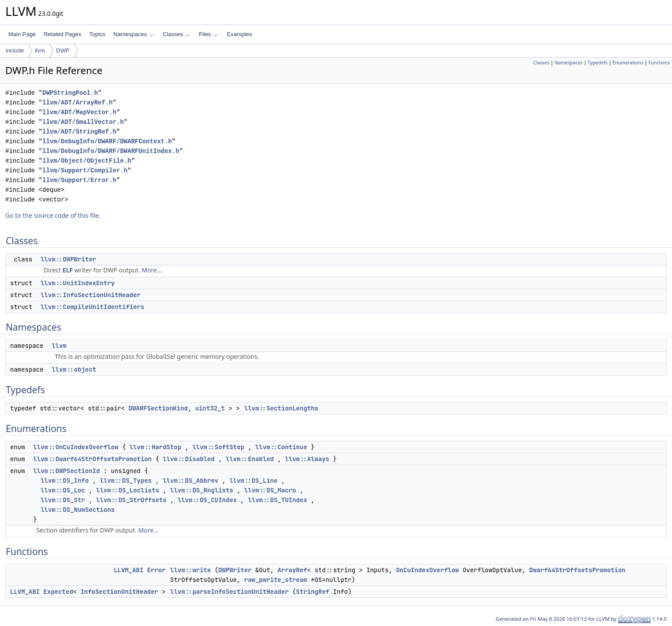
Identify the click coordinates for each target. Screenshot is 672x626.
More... (152, 270)
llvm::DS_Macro (270, 490)
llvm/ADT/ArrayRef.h (78, 102)
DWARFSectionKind (158, 408)
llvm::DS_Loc (63, 490)
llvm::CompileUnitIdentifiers (92, 307)
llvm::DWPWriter (68, 259)
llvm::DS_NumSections (78, 510)
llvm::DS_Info (65, 481)
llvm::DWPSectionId (66, 471)
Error (156, 570)
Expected (58, 592)
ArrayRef (292, 570)
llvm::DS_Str (63, 500)
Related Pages (62, 34)
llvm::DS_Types (126, 481)
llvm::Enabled (250, 459)
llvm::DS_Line (254, 481)
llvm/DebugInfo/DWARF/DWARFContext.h (107, 141)
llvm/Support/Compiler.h (85, 170)
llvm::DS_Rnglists (202, 490)
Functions (659, 63)
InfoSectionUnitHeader (119, 592)
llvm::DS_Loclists (128, 490)
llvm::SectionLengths (281, 408)
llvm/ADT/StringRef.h (79, 132)
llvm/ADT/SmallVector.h (83, 122)
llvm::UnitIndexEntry (78, 283)
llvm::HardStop (156, 447)
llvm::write (190, 570)
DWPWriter (235, 570)
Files (208, 34)
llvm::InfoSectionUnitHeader (91, 295)
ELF (68, 270)
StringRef (313, 592)
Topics (97, 34)
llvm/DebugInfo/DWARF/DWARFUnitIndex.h (111, 151)
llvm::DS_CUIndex (207, 500)
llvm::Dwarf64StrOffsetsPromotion (92, 459)
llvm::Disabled (189, 459)
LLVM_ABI (128, 570)
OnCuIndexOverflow (428, 570)
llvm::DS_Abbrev (190, 481)
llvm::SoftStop (219, 447)
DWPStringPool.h (70, 93)
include (15, 50)
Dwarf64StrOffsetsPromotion (577, 570)
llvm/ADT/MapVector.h (79, 112)
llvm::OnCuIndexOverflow (76, 447)
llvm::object (74, 369)
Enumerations (628, 63)
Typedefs (598, 63)
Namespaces (133, 34)
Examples (239, 34)
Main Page (22, 34)
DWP (63, 50)
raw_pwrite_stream (276, 580)
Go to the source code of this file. (53, 215)
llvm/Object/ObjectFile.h (87, 161)
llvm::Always (307, 459)
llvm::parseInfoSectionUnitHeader (229, 592)
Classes (176, 34)
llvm (40, 50)
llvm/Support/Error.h (79, 180)
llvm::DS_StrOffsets (131, 500)
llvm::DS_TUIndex (278, 500)
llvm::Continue (281, 447)
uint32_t (210, 408)
